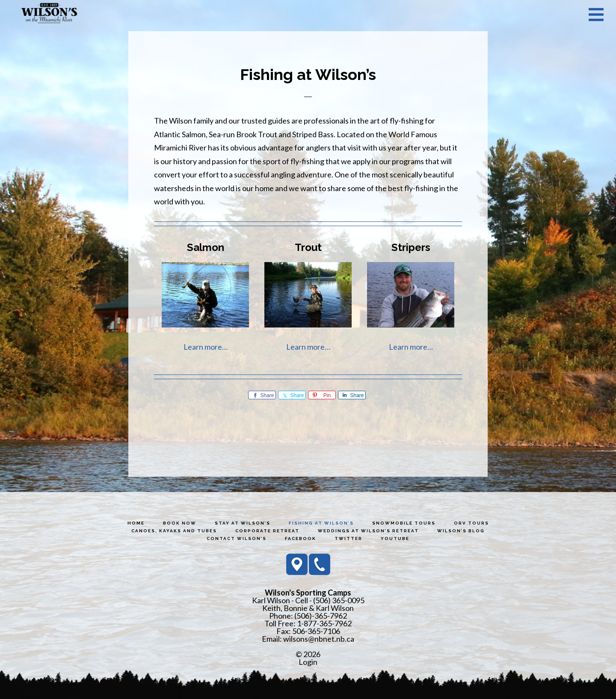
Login (308, 662)
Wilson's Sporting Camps (49, 14)
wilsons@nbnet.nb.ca (319, 639)
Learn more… (206, 347)
